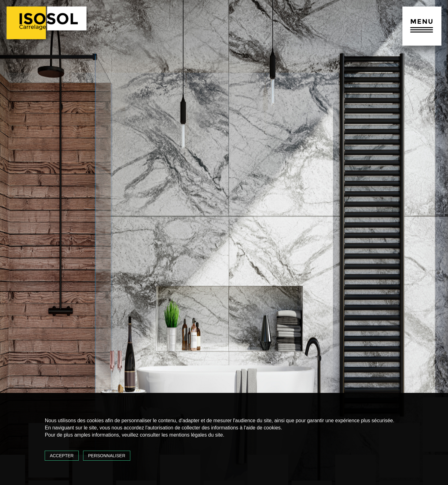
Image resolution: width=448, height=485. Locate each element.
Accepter (62, 456)
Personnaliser (107, 456)
